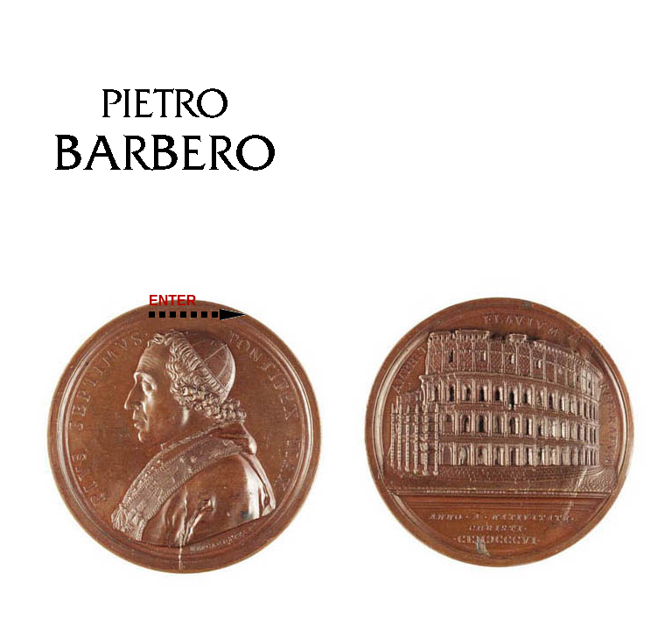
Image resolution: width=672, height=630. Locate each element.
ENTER (197, 307)
